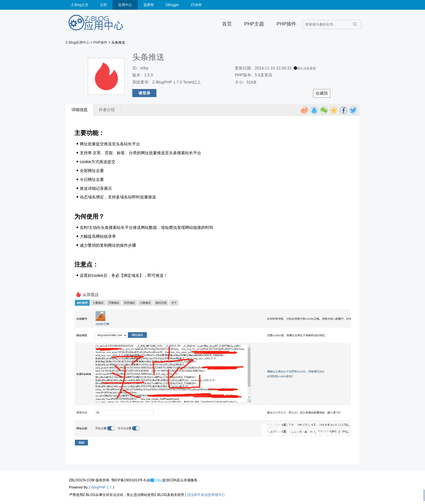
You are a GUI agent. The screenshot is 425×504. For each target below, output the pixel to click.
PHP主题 (254, 24)
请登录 (144, 93)
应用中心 (125, 5)
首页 (227, 24)
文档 (103, 5)
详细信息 (79, 110)
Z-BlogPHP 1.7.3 (102, 487)
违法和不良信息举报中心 (206, 495)
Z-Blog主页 (80, 5)
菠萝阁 (149, 5)
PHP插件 (286, 24)
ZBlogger (172, 5)
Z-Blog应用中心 (78, 43)
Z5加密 (196, 5)
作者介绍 (107, 110)
